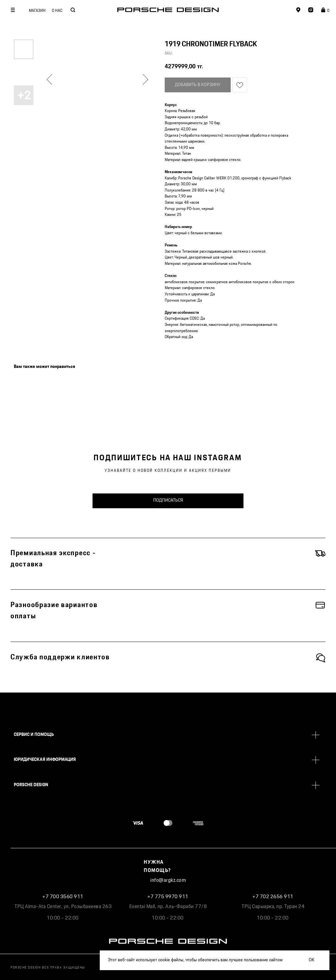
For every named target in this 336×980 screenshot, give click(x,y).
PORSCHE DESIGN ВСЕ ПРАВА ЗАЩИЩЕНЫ (48, 968)
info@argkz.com (168, 880)
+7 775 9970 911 (168, 897)
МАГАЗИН (37, 11)
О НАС (57, 11)
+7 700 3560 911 (63, 897)
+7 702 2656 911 (273, 897)
